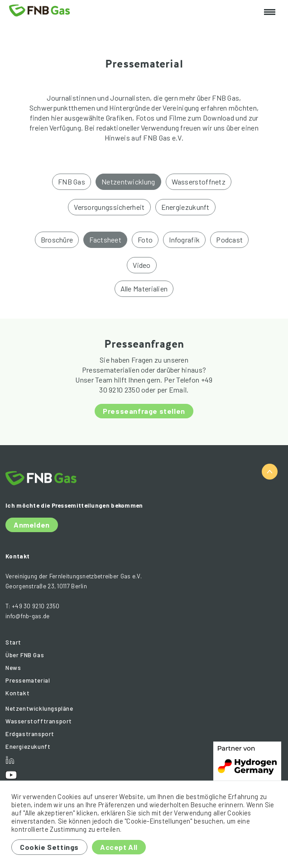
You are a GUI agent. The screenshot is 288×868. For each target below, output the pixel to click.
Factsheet (105, 240)
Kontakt (17, 693)
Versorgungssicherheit (109, 207)
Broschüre (57, 240)
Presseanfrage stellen (144, 411)
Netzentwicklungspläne (39, 708)
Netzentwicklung (128, 182)
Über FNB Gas (25, 655)
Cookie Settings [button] (49, 847)
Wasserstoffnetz (199, 182)
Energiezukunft (185, 207)
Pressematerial (28, 680)
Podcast (229, 240)
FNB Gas (72, 182)
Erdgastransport (30, 734)
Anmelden (32, 525)
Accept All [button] (119, 847)
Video (142, 265)
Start (13, 642)
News (13, 668)
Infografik (184, 240)
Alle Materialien (144, 289)
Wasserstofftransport (39, 721)
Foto (145, 240)
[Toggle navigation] (270, 12)
